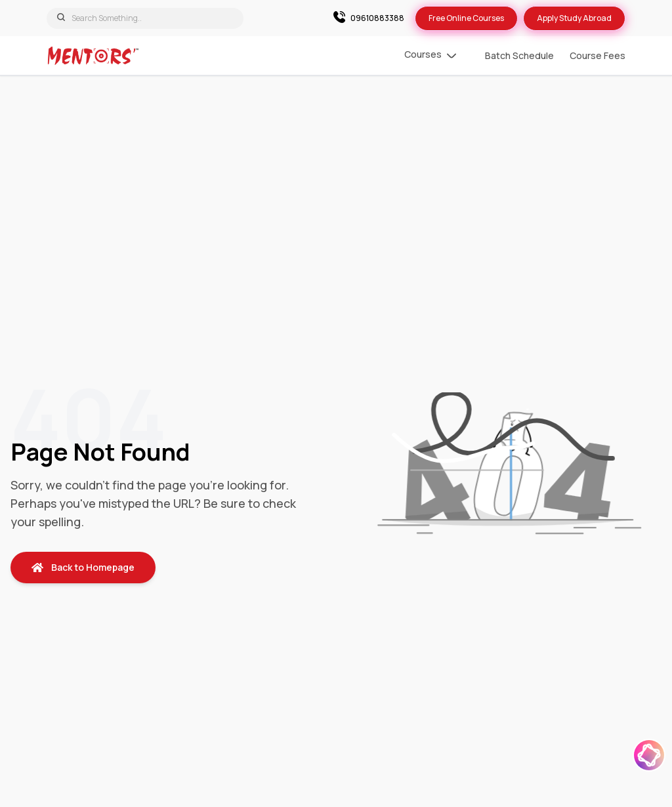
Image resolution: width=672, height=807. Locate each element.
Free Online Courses (466, 18)
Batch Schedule (519, 55)
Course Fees (598, 55)
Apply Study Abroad (574, 18)
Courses (430, 56)
